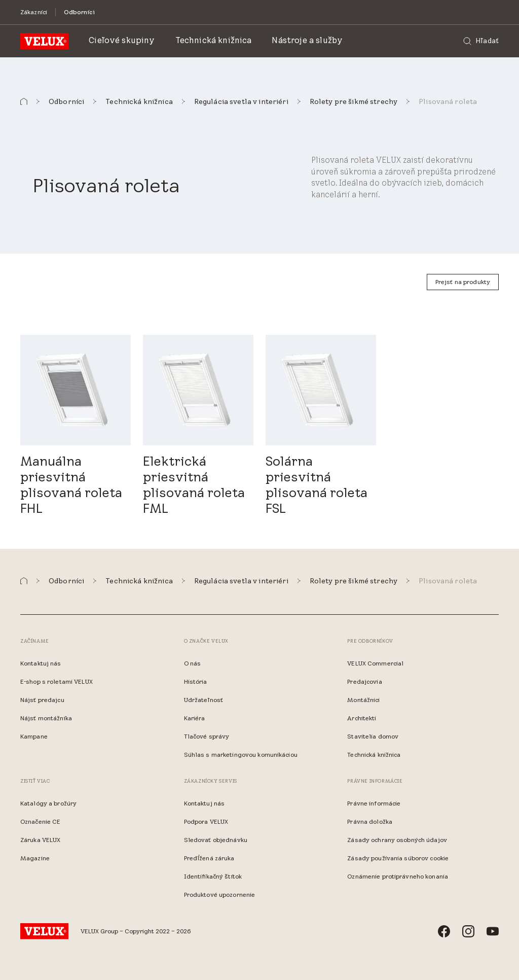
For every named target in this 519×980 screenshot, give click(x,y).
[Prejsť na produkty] (463, 282)
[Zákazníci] (34, 12)
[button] (24, 102)
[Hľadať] (481, 41)
